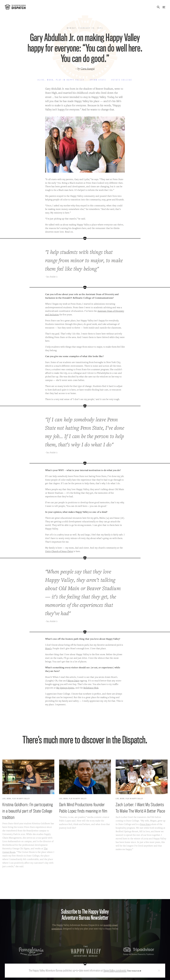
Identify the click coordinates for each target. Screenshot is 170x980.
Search (158, 7)
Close (159, 971)
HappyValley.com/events (115, 970)
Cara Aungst (88, 68)
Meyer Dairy (73, 681)
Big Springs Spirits (65, 688)
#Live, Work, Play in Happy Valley (61, 80)
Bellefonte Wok (91, 688)
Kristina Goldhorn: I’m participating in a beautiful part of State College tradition (28, 811)
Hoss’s (48, 648)
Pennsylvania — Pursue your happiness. (31, 951)
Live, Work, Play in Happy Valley (16, 799)
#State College (122, 80)
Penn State (145, 824)
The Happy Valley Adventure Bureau (86, 951)
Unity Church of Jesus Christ (59, 551)
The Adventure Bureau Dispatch (15, 7)
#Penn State (98, 80)
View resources (133, 971)
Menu (164, 7)
